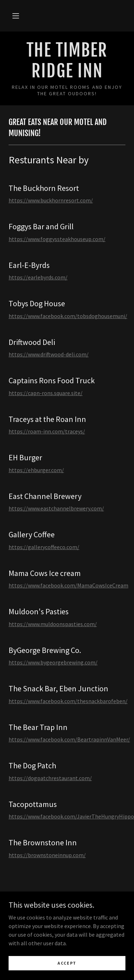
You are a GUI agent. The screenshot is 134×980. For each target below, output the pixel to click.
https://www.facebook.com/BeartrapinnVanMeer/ (69, 739)
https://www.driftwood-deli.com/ (49, 354)
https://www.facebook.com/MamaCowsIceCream (68, 585)
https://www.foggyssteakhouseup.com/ (57, 239)
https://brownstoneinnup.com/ (47, 855)
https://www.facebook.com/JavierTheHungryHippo (71, 816)
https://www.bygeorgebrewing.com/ (53, 662)
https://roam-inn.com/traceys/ (47, 431)
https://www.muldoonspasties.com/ (53, 624)
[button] (16, 16)
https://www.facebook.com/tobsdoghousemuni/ (68, 316)
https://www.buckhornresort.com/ (51, 200)
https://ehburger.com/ (36, 470)
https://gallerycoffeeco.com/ (44, 547)
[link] (67, 61)
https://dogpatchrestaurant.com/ (50, 778)
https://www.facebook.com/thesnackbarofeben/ (68, 701)
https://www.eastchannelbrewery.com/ (56, 508)
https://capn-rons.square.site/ (46, 393)
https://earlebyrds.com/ (38, 277)
